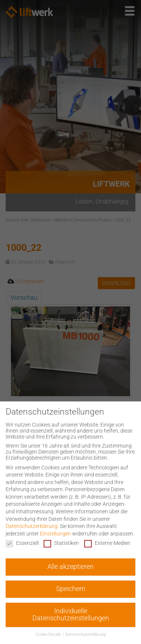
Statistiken (61, 543)
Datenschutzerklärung (32, 526)
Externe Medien (107, 543)
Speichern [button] (71, 589)
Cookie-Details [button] (49, 634)
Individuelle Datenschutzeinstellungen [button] (71, 615)
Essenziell (22, 543)
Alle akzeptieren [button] (70, 567)
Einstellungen (55, 534)
